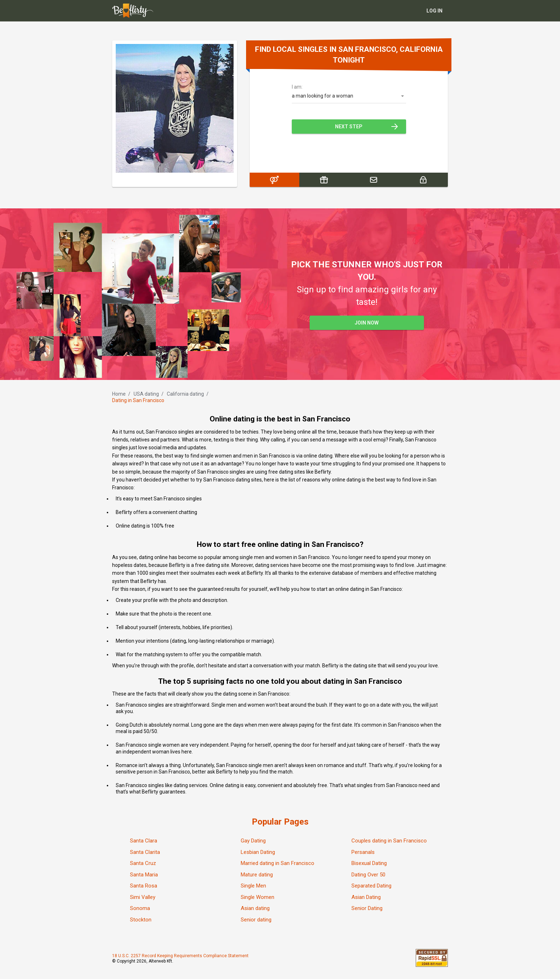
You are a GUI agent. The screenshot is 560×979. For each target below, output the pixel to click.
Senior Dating (367, 908)
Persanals (363, 852)
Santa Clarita (145, 852)
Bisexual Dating (369, 863)
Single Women (257, 897)
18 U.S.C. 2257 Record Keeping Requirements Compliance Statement (180, 956)
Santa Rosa (144, 886)
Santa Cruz (143, 863)
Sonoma (140, 908)
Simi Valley (143, 897)
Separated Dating (371, 886)
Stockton (141, 920)
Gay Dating (253, 841)
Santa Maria (144, 875)
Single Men (253, 886)
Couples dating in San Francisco (389, 841)
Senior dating (256, 920)
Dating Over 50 (368, 875)
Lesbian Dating (258, 852)
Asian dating (255, 908)
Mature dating (257, 875)
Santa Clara (144, 841)
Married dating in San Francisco (277, 863)
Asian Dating (366, 897)
